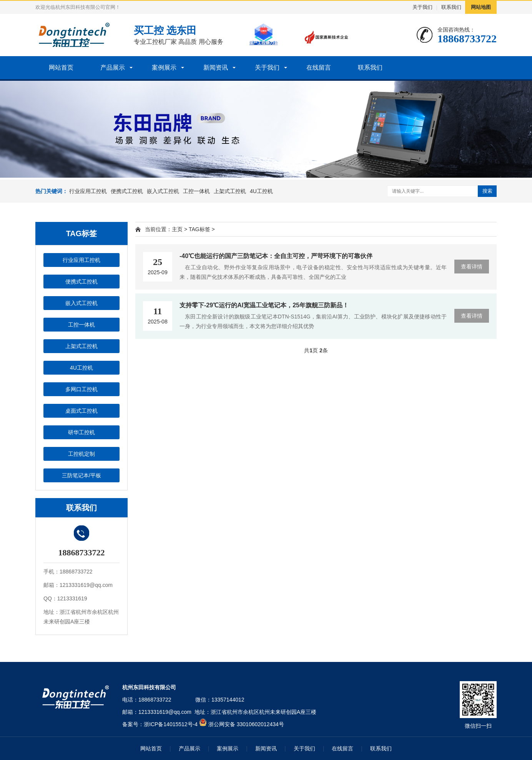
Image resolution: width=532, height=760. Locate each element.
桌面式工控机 (81, 411)
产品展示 (113, 67)
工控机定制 (81, 454)
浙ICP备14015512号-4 (171, 724)
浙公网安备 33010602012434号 (246, 724)
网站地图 (481, 7)
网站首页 (61, 67)
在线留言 (319, 67)
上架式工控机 (230, 191)
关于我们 (422, 7)
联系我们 (451, 7)
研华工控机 (81, 432)
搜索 (487, 191)
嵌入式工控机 (163, 191)
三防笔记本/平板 (81, 475)
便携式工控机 (127, 191)
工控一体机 (196, 191)
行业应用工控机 (88, 191)
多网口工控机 (81, 389)
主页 (177, 229)
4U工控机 (261, 191)
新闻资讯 (216, 67)
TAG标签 (199, 229)
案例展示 (164, 67)
